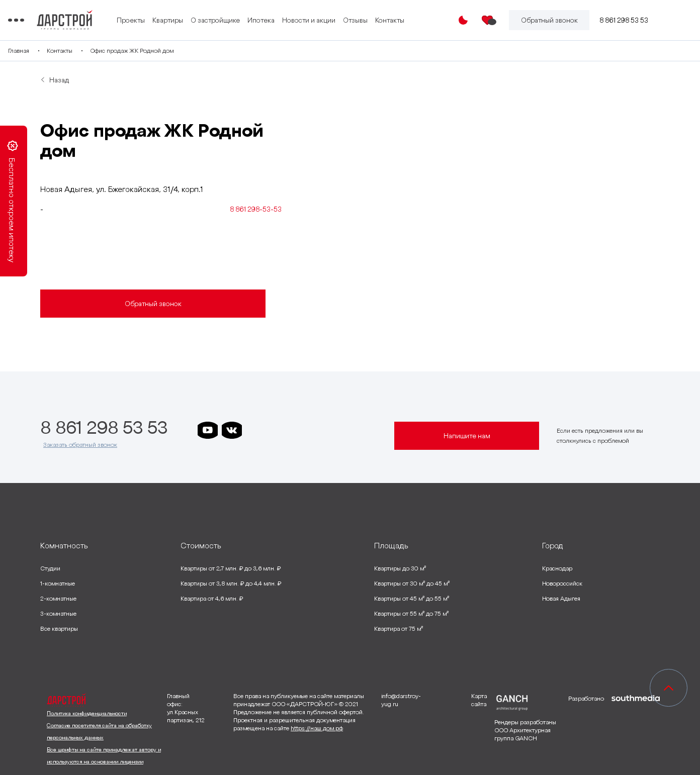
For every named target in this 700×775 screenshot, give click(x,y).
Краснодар (557, 568)
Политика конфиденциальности (87, 713)
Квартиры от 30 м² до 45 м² (412, 583)
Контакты (431, 20)
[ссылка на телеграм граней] (328, 430)
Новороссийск (562, 583)
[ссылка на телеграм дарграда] (280, 430)
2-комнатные (58, 598)
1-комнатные (58, 583)
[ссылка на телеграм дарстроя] (256, 430)
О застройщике (257, 20)
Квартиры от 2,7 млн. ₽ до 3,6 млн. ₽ (231, 568)
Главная (51, 51)
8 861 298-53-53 (256, 209)
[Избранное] (488, 20)
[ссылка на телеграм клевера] (304, 430)
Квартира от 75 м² (399, 628)
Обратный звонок (153, 304)
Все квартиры (59, 628)
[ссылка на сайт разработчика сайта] (636, 730)
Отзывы (397, 20)
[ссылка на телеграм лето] (353, 430)
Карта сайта (479, 700)
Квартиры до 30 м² (400, 568)
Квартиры (209, 20)
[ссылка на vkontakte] (232, 430)
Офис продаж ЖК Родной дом (164, 51)
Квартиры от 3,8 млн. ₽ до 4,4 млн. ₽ (231, 583)
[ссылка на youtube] (208, 430)
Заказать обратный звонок (80, 445)
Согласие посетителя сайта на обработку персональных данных (99, 731)
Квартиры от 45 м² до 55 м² (412, 598)
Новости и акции (351, 20)
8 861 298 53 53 (624, 20)
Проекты (172, 20)
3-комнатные (58, 613)
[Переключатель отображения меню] (48, 20)
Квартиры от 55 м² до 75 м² (411, 613)
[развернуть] (103, 545)
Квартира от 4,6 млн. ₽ (212, 598)
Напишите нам (467, 436)
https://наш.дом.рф (317, 728)
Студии (50, 568)
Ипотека (303, 20)
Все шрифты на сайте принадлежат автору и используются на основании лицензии (104, 755)
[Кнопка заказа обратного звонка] (549, 20)
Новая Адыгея (561, 598)
